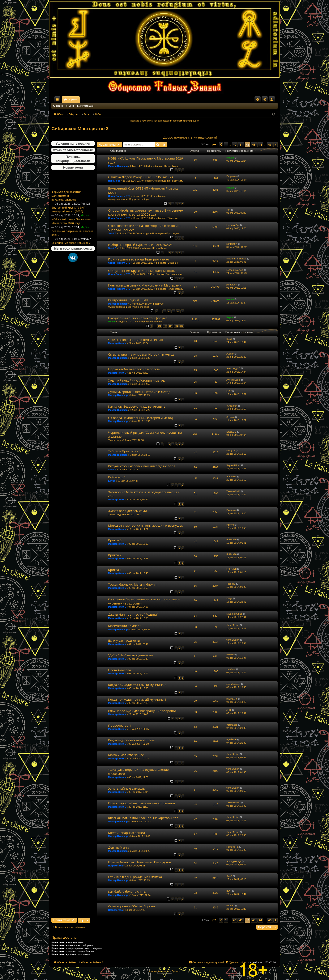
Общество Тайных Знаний (80, 99)
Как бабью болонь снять (127, 891)
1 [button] (226, 145)
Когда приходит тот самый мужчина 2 (137, 685)
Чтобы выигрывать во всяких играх (136, 340)
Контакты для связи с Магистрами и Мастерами (145, 285)
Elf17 (229, 391)
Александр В (233, 368)
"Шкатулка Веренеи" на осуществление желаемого (138, 771)
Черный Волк (233, 465)
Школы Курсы (171, 166)
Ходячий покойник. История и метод (136, 380)
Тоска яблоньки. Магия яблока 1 (133, 584)
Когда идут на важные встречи (132, 740)
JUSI (229, 710)
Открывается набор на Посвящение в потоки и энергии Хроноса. (144, 228)
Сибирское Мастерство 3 (80, 129)
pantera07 (232, 244)
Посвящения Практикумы (170, 181)
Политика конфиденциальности (73, 159)
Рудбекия (231, 510)
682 (176, 326)
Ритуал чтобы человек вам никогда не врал (142, 466)
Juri (228, 210)
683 (182, 326)
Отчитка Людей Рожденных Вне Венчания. (141, 177)
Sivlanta (230, 417)
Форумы (110, 99)
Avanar (230, 354)
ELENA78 (231, 539)
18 (178, 311)
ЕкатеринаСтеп (235, 270)
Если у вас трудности (124, 640)
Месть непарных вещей (127, 833)
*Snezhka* (232, 406)
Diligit (229, 339)
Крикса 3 (115, 540)
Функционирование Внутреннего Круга (129, 199)
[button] (214, 145)
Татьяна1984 (233, 491)
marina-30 (232, 699)
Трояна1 (231, 584)
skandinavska (233, 684)
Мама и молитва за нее (126, 755)
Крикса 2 (115, 555)
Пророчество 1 (120, 725)
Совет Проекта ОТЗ (119, 196)
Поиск (59, 106)
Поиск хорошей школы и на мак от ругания (142, 803)
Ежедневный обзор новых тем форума (138, 318)
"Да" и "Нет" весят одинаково (131, 655)
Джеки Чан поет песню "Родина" (133, 614)
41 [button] (241, 145)
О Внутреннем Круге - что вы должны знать (142, 271)
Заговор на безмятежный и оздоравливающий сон (144, 494)
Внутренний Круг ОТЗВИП (128, 300)
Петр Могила (116, 866)
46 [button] (270, 145)
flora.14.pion (233, 625)
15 (164, 311)
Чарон (230, 317)
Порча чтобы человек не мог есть (134, 369)
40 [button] (235, 145)
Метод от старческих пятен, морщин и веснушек (146, 525)
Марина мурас (234, 614)
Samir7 (112, 233)
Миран (230, 158)
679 (159, 326)
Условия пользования (73, 143)
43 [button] (254, 145)
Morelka (230, 654)
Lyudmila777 (233, 225)
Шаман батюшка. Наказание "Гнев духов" (140, 862)
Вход (71, 106)
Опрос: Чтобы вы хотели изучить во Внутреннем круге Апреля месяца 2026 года (146, 212)
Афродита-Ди (234, 861)
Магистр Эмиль (117, 343)
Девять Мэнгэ (119, 847)
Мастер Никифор (118, 166)
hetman (230, 905)
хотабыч (231, 669)
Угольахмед (115, 440)
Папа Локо (114, 181)
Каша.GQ (231, 432)
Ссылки (58, 100)
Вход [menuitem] (266, 100)
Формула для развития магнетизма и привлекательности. (66, 207)
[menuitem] (258, 99)
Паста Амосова (120, 670)
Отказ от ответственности (73, 150)
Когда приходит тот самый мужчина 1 (137, 699)
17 (173, 311)
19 (182, 311)
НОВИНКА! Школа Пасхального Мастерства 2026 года (72, 232)
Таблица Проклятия (123, 451)
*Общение (172, 218)
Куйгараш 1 (117, 477)
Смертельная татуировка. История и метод (141, 354)
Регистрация (87, 106)
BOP (229, 891)
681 (171, 326)
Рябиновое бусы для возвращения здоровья (142, 711)
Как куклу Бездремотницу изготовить (137, 406)
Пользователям (174, 274)
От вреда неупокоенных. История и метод (141, 418)
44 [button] (260, 145)
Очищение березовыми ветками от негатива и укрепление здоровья (144, 601)
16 (169, 311)
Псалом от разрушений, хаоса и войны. (72, 244)
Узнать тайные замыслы (127, 788)
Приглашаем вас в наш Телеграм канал (139, 259)
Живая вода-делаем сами (128, 511)
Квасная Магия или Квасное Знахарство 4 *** (143, 818)
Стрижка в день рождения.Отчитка (135, 877)
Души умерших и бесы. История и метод (139, 392)
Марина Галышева (236, 259)
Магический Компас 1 (125, 626)
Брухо (112, 481)
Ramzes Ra (232, 847)
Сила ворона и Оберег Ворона (132, 906)
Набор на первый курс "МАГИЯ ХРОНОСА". (141, 245)
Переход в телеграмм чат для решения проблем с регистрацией (165, 121)
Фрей (229, 876)
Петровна (232, 176)
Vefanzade (232, 725)
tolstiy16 (231, 450)
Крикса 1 (115, 570)
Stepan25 (231, 476)
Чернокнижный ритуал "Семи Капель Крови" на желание (145, 434)
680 (165, 326)
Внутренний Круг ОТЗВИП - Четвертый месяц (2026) (69, 221)
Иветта (230, 525)
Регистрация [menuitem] (273, 100)
